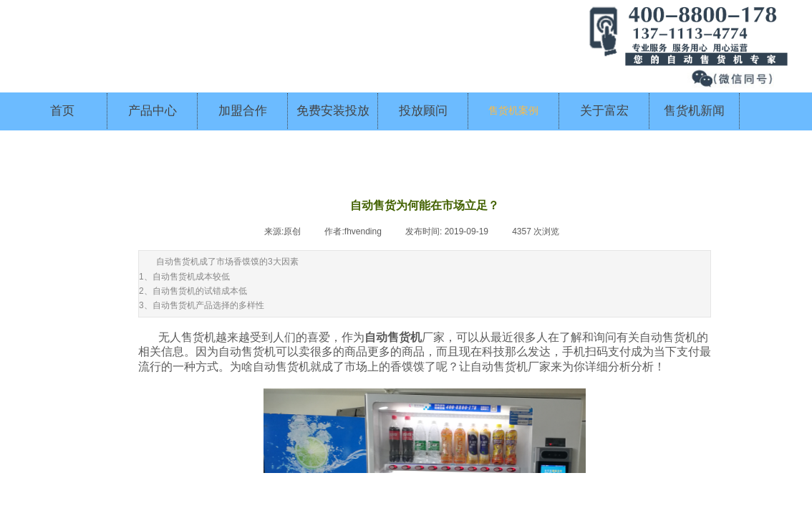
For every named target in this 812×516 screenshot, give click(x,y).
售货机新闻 (694, 111)
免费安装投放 (333, 111)
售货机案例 (513, 111)
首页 (62, 111)
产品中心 (153, 111)
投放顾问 (423, 111)
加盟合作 (243, 111)
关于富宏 (604, 111)
